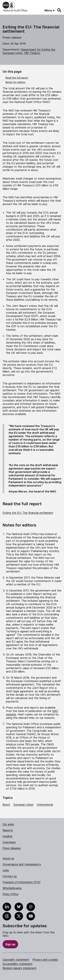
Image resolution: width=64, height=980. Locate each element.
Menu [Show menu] (48, 10)
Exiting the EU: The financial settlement (28, 513)
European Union (23, 805)
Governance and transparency (22, 864)
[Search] (59, 10)
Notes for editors (15, 82)
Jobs (6, 870)
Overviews (9, 842)
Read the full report (17, 78)
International (45, 805)
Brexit (6, 805)
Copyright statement (16, 960)
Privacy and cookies (45, 960)
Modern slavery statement (19, 968)
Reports (8, 830)
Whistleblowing (12, 888)
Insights (8, 836)
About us (8, 858)
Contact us (10, 876)
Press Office (10, 894)
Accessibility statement (17, 964)
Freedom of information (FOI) (22, 882)
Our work (8, 824)
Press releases (12, 848)
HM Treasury (32, 53)
